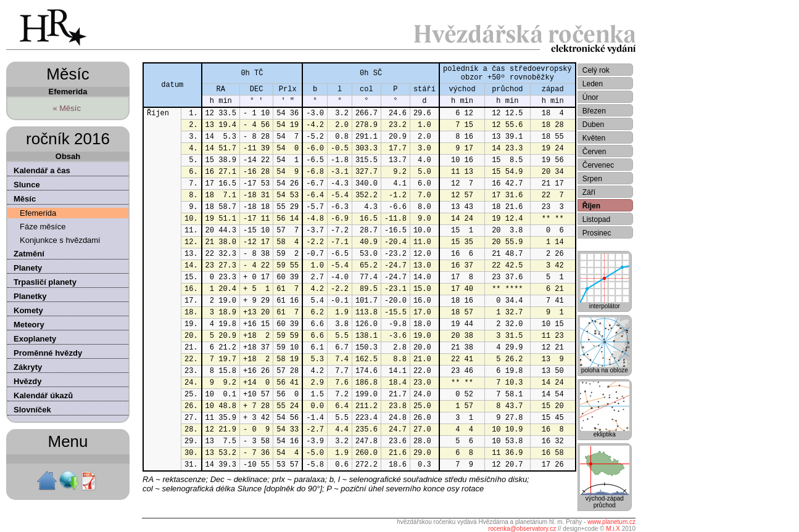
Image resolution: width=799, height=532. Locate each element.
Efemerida (38, 213)
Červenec (598, 165)
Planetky (30, 296)
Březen (594, 111)
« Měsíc (67, 108)
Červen (594, 152)
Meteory (29, 325)
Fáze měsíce (43, 227)
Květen (594, 138)
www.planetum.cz (611, 522)
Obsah (68, 156)
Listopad (596, 219)
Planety (28, 268)
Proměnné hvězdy (48, 353)
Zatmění (29, 254)
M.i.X (613, 529)
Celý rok (596, 70)
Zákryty (28, 367)
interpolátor (605, 303)
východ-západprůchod (605, 499)
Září (589, 192)
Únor (590, 97)
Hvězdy (28, 381)
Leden (593, 84)
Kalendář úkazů (43, 395)
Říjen (591, 206)
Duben (593, 125)
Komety (28, 310)
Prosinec (597, 233)
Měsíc (25, 199)
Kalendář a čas (42, 170)
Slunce (27, 185)
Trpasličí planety (45, 282)
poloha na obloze (605, 367)
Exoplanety (35, 339)
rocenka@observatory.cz (522, 529)
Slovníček (32, 410)
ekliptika (605, 432)
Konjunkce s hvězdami (60, 240)
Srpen (592, 179)
